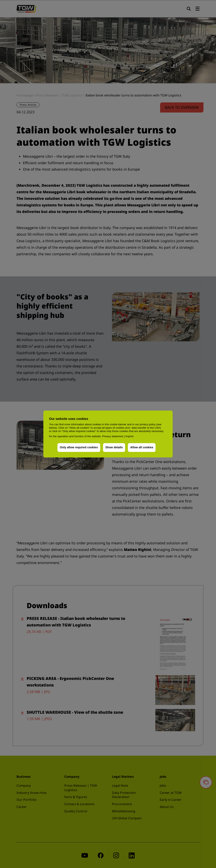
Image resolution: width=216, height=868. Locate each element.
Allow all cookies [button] (142, 448)
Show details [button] (114, 448)
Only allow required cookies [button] (79, 448)
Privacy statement (113, 436)
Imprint (129, 436)
